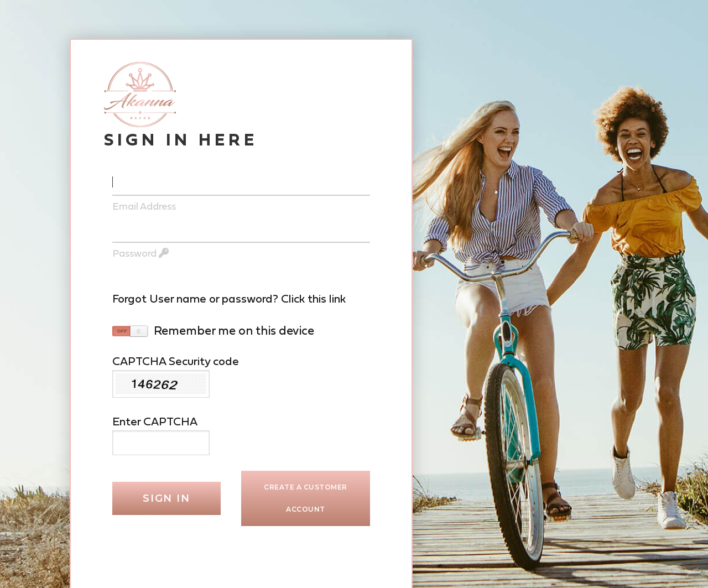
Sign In (166, 498)
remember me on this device (234, 331)
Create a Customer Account (306, 498)
